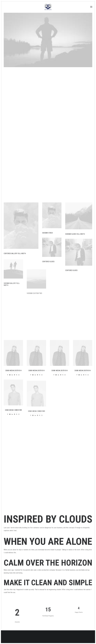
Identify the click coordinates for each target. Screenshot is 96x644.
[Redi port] (48, 7)
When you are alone (48, 543)
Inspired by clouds (48, 519)
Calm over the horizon (48, 569)
